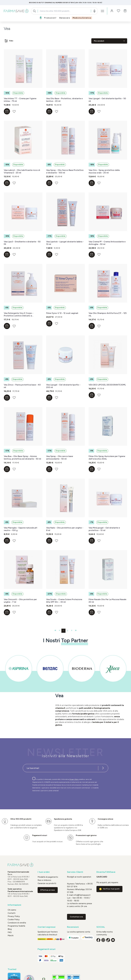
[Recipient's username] (61, 768)
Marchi (11, 936)
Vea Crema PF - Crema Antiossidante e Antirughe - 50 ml (107, 243)
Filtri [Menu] (9, 41)
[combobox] (64, 11)
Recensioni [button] (73, 927)
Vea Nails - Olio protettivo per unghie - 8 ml (65, 529)
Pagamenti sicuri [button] (47, 949)
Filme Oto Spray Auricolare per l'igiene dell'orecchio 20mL (107, 458)
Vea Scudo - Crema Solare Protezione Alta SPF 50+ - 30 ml (64, 601)
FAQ (10, 932)
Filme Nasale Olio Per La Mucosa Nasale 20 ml (107, 601)
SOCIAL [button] (101, 927)
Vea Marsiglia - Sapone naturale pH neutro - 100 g (20, 529)
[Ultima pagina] (76, 631)
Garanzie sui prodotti (47, 883)
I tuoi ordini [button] (44, 872)
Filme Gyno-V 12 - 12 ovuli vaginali (62, 313)
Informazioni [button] (14, 905)
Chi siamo (12, 910)
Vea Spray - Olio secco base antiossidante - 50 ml (60, 458)
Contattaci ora (76, 917)
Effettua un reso (48, 890)
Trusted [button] (12, 969)
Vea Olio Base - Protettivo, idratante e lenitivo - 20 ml (64, 100)
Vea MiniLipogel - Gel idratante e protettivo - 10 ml (104, 529)
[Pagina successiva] (72, 631)
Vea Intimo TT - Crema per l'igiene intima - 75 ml (20, 100)
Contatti (12, 913)
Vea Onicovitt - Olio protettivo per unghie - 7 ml (20, 601)
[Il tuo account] (112, 11)
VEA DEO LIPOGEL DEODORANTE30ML (107, 385)
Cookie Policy (14, 920)
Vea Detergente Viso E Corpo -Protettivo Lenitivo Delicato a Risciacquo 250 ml (19, 314)
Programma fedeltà (16, 926)
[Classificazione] (109, 41)
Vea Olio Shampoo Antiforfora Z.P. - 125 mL (108, 314)
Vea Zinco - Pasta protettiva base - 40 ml (22, 386)
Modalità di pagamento (48, 877)
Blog (10, 929)
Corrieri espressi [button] (47, 927)
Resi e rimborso (44, 880)
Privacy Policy (74, 779)
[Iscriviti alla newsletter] (103, 768)
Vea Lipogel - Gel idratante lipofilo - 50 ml (107, 100)
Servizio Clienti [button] (75, 872)
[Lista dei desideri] (118, 11)
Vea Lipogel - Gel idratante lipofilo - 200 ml (63, 386)
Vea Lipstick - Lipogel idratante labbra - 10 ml (65, 243)
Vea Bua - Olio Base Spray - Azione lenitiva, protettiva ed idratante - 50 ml (22, 458)
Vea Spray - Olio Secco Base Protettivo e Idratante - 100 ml (65, 171)
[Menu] (102, 11)
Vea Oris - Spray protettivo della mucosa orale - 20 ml (104, 171)
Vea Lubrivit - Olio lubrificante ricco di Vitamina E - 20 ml (22, 171)
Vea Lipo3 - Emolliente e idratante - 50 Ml (22, 243)
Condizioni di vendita (17, 923)
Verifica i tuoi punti (111, 889)
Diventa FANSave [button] (106, 872)
